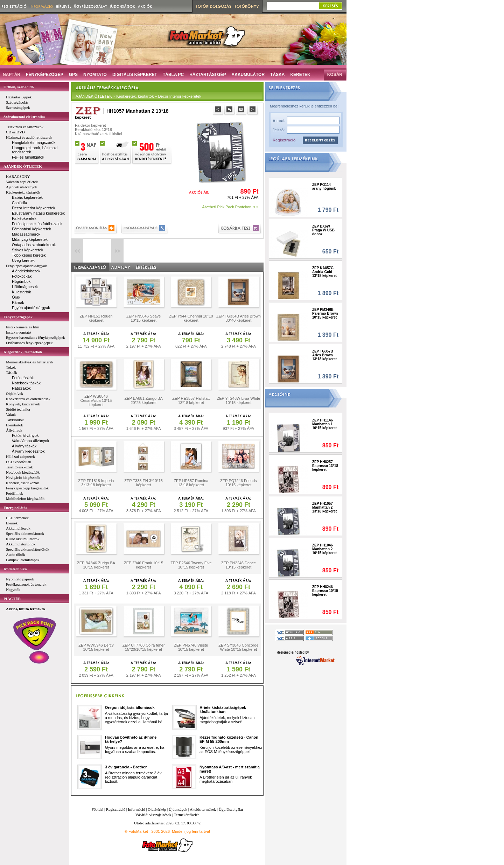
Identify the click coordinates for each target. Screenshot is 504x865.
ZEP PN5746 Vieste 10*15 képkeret (191, 647)
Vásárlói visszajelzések (153, 815)
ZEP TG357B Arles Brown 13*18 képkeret (324, 355)
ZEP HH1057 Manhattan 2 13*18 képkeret (324, 507)
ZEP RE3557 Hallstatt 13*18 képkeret (191, 400)
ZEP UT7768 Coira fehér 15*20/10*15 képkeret (144, 647)
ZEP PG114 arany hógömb (324, 187)
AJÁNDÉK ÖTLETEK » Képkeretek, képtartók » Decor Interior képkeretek (138, 96)
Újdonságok (178, 809)
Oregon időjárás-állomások (130, 707)
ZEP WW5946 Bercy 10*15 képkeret (96, 647)
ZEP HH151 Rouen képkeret (96, 318)
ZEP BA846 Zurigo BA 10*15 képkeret (96, 565)
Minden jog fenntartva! (191, 831)
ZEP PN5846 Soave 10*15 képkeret (143, 318)
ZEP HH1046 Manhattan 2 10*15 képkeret (324, 549)
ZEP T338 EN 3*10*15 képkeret (143, 483)
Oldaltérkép (157, 809)
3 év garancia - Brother (126, 767)
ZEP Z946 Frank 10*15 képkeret (143, 565)
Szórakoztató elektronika (24, 117)
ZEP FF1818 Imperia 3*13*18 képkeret (96, 483)
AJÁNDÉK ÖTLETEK (23, 166)
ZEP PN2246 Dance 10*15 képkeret (239, 565)
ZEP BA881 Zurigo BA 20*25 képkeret (144, 400)
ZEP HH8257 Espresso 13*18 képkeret (325, 466)
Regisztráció (284, 140)
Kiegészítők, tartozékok (23, 352)
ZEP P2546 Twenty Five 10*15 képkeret (191, 565)
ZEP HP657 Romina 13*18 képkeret (191, 483)
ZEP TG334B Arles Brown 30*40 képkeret (239, 318)
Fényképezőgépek (18, 317)
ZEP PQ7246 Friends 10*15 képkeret (238, 483)
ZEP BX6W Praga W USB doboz (323, 230)
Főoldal (98, 809)
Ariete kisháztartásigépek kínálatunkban (223, 710)
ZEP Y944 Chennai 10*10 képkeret (191, 318)
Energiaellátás (15, 508)
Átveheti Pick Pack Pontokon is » (230, 207)
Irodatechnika (15, 569)
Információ (137, 809)
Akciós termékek (203, 809)
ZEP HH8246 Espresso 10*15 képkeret (325, 591)
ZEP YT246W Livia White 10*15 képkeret (239, 400)
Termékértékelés (187, 815)
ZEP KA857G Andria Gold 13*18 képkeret (324, 272)
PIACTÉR (12, 599)
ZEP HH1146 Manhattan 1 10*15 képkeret (324, 424)
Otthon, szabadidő (19, 87)
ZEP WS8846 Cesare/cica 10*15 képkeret (96, 400)
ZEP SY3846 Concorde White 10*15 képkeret (238, 647)
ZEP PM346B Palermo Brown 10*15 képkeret (325, 313)
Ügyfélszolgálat (231, 809)
